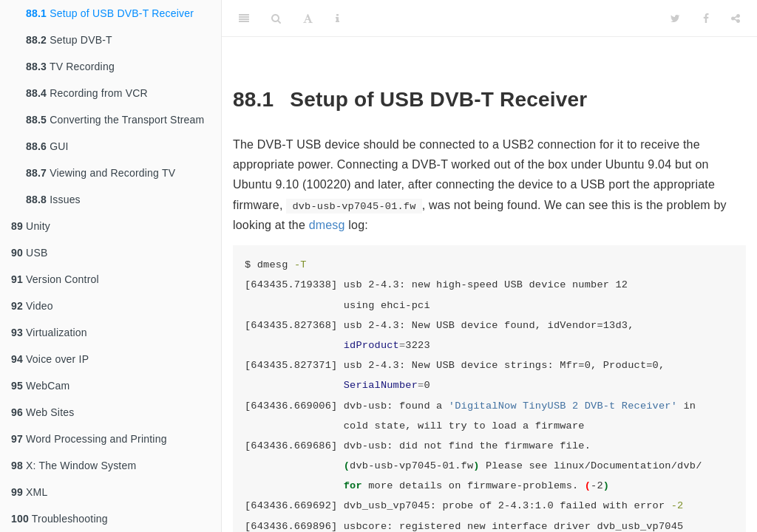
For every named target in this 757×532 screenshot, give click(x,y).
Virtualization (49, 332)
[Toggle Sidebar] (244, 18)
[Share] (736, 18)
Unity (31, 226)
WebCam (40, 386)
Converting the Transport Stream (115, 120)
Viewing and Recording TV (101, 173)
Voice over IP (50, 359)
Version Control (55, 279)
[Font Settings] (308, 18)
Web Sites (43, 412)
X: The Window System (74, 465)
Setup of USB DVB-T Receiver (110, 13)
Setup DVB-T (69, 40)
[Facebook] (706, 18)
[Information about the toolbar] (337, 18)
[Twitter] (675, 18)
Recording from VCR (87, 93)
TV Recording (70, 66)
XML (29, 492)
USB (29, 253)
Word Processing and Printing (89, 439)
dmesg (327, 225)
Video (32, 306)
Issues (53, 199)
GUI (47, 146)
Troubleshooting (60, 519)
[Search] (276, 18)
